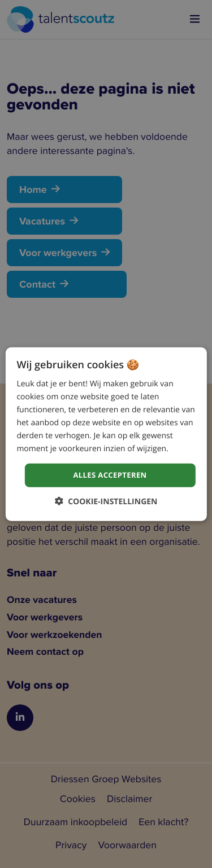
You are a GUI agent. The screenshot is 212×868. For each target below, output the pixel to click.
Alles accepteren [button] (110, 475)
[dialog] (106, 434)
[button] (106, 501)
